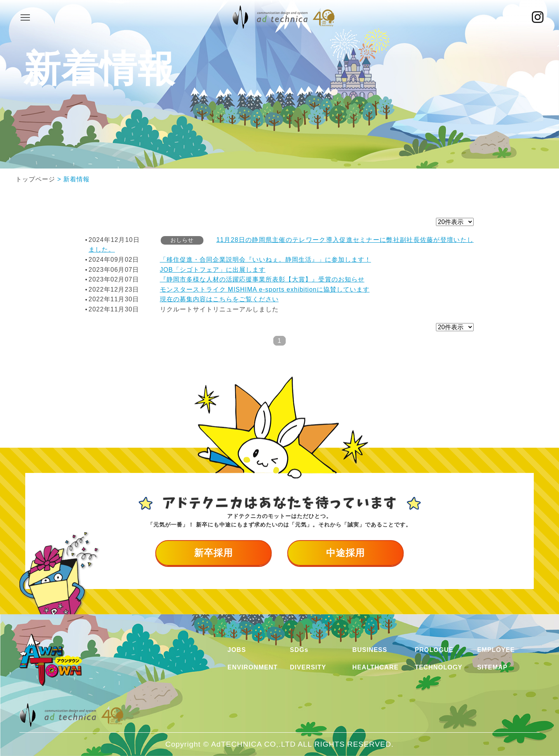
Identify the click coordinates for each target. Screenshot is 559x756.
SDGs (299, 650)
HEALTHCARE (376, 667)
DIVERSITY (308, 667)
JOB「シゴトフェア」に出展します (213, 270)
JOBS (237, 650)
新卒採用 (214, 553)
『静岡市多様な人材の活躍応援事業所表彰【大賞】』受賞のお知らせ (262, 279)
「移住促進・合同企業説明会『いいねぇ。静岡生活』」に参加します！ (266, 260)
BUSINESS (370, 650)
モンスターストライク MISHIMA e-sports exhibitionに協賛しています (265, 289)
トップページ (35, 179)
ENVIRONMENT (253, 667)
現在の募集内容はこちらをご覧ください (219, 299)
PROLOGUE (434, 650)
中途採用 (345, 553)
